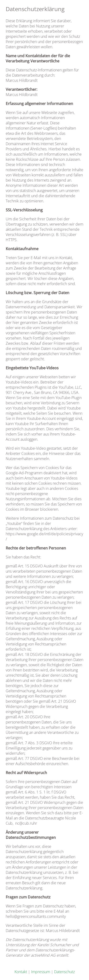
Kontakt (21, 972)
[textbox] (44, 482)
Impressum (41, 972)
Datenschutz (64, 972)
